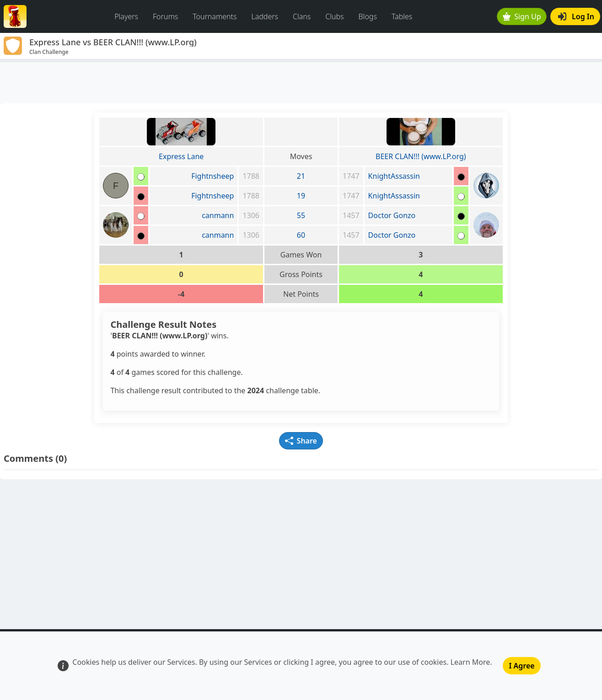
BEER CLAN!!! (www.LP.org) (421, 156)
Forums (165, 16)
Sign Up (522, 16)
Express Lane (181, 156)
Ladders (265, 16)
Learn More (470, 662)
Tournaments (215, 16)
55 (301, 215)
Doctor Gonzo (392, 215)
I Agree (521, 666)
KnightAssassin (394, 176)
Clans (302, 16)
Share (301, 441)
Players (126, 16)
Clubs (334, 16)
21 (301, 176)
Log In (576, 16)
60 (301, 235)
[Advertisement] (301, 83)
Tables (402, 16)
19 (301, 196)
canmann (218, 215)
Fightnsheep (212, 176)
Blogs (368, 16)
